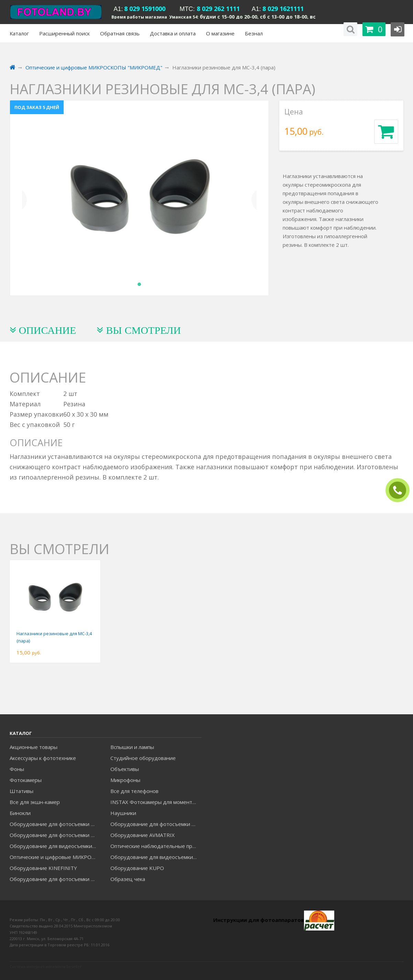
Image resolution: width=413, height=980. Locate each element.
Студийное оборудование (143, 758)
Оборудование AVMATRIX (143, 835)
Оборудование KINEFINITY (43, 868)
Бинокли (20, 813)
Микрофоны (125, 780)
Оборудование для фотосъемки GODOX (156, 824)
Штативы (21, 791)
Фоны (17, 769)
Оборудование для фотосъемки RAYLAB (55, 879)
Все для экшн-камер (35, 802)
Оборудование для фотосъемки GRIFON (55, 835)
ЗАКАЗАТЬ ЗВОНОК (400, 490)
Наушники (123, 813)
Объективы (125, 769)
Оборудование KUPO (137, 868)
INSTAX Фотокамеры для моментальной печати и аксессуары (156, 802)
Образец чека (128, 879)
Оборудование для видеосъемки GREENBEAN (55, 846)
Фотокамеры (26, 780)
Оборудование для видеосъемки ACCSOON (156, 857)
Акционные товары (34, 747)
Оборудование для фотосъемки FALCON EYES (55, 824)
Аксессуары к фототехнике (43, 758)
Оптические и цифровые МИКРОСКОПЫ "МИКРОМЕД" (55, 857)
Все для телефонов (134, 791)
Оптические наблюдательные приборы (156, 846)
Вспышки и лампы (132, 747)
